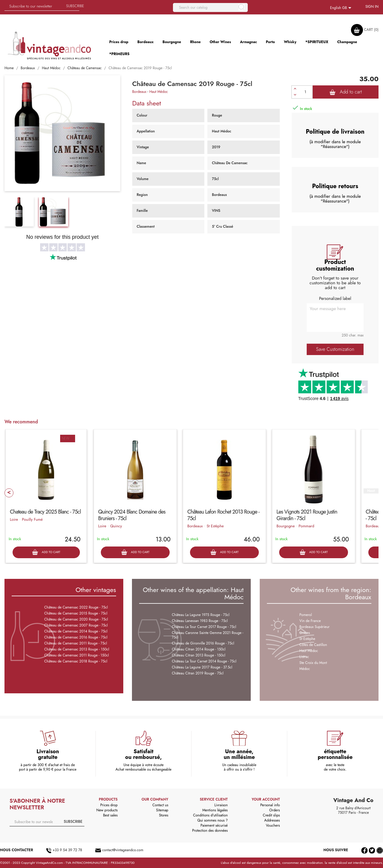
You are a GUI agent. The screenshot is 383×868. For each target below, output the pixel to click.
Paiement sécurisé (214, 825)
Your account (266, 799)
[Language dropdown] (342, 8)
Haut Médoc (159, 92)
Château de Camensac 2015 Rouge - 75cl (76, 613)
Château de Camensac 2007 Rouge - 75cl (76, 625)
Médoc (305, 669)
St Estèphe (215, 526)
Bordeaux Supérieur (315, 627)
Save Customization (335, 349)
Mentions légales (215, 810)
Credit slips (271, 815)
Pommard (306, 526)
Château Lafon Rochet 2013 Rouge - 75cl (223, 515)
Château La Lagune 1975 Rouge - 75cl (201, 615)
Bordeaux (139, 92)
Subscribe (75, 6)
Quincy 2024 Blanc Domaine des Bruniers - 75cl (132, 515)
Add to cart (346, 92)
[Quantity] (306, 92)
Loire (14, 519)
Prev (9, 493)
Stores (164, 815)
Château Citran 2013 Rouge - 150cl (199, 655)
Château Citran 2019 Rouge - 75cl (198, 673)
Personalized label (335, 298)
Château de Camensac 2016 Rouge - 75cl (76, 637)
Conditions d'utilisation (210, 815)
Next (371, 491)
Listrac (304, 657)
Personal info (270, 805)
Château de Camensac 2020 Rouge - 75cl (76, 619)
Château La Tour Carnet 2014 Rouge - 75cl (204, 661)
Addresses (272, 820)
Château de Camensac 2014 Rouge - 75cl (76, 631)
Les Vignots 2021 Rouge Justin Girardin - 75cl (307, 515)
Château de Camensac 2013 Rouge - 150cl (77, 649)
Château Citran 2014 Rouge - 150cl (199, 649)
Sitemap (162, 810)
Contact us (160, 805)
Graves (305, 633)
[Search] (210, 7)
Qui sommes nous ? (212, 820)
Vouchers (273, 825)
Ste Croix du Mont (313, 663)
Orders (275, 810)
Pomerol (306, 615)
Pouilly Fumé (32, 519)
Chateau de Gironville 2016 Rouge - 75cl (203, 643)
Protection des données (210, 831)
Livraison (221, 805)
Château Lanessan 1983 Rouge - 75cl (200, 621)
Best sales (110, 815)
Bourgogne (286, 526)
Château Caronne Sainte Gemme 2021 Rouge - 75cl (208, 635)
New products (107, 810)
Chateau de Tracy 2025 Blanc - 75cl (45, 512)
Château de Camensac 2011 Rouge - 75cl (76, 643)
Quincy (116, 526)
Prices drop (109, 805)
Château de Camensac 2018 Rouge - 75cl (76, 661)
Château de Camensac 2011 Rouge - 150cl (77, 655)
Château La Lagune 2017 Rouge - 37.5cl (202, 667)
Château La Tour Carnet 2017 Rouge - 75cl (204, 627)
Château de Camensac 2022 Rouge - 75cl (76, 607)
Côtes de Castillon (313, 645)
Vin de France (310, 621)
